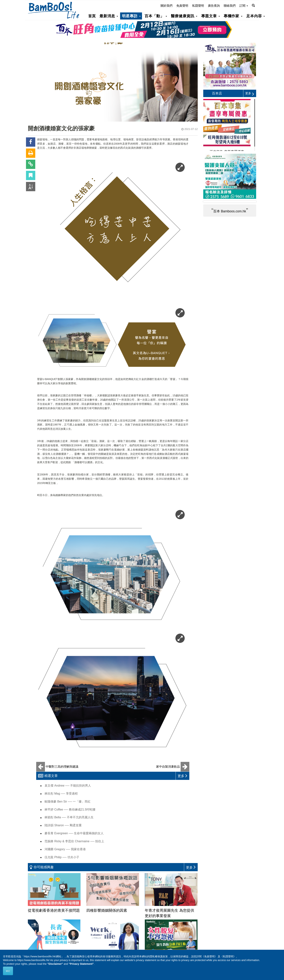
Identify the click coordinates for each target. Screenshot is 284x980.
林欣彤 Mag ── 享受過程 (61, 794)
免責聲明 (182, 6)
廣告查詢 (214, 6)
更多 (250, 93)
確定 (8, 971)
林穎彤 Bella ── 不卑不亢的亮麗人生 (69, 817)
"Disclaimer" (55, 964)
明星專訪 (131, 16)
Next (250, 202)
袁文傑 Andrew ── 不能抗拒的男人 (68, 786)
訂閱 (244, 6)
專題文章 (210, 16)
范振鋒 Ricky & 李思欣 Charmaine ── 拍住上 (74, 841)
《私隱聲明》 (228, 956)
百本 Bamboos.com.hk (230, 211)
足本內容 (256, 16)
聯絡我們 (230, 6)
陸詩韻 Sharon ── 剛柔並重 (63, 825)
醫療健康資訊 (184, 16)
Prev (209, 202)
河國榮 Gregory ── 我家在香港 (65, 849)
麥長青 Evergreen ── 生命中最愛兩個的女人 (74, 833)
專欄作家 (233, 16)
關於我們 (167, 6)
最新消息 (109, 16)
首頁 (92, 16)
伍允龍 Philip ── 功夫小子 (62, 857)
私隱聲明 (198, 6)
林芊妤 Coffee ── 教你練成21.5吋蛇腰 (70, 809)
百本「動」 (156, 16)
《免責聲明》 (209, 956)
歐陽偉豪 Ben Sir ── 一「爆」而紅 (68, 802)
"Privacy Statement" (81, 964)
